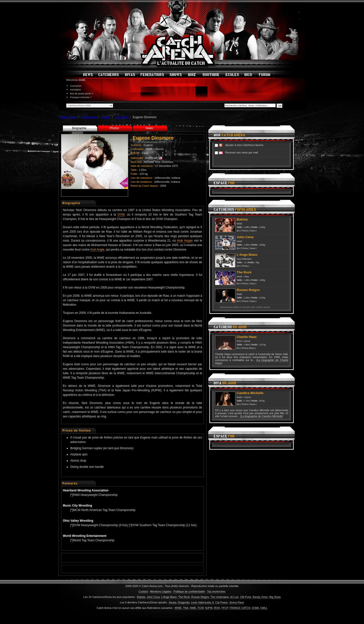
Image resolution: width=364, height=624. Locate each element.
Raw (247, 277)
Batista (141, 597)
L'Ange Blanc (169, 597)
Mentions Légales (161, 591)
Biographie (79, 128)
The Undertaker (220, 597)
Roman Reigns (200, 597)
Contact (143, 591)
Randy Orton (260, 597)
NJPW (209, 608)
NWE (193, 608)
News (149, 128)
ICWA (255, 608)
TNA (186, 608)
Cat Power (221, 602)
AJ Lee (234, 597)
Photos (114, 128)
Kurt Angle (97, 250)
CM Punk (246, 597)
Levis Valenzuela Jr (202, 602)
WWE (149, 149)
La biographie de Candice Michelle (262, 416)
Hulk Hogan (185, 241)
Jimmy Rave (237, 602)
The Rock (184, 597)
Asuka (173, 602)
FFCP (225, 608)
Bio (238, 231)
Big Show (275, 597)
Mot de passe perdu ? (82, 93)
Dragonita (184, 602)
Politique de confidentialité (189, 591)
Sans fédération (244, 259)
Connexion (76, 86)
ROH (239, 341)
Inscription (75, 90)
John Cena (153, 597)
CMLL (264, 608)
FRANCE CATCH (240, 608)
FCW (201, 608)
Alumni (160, 149)
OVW (121, 215)
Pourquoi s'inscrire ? (81, 97)
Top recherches (216, 591)
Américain (151, 158)
